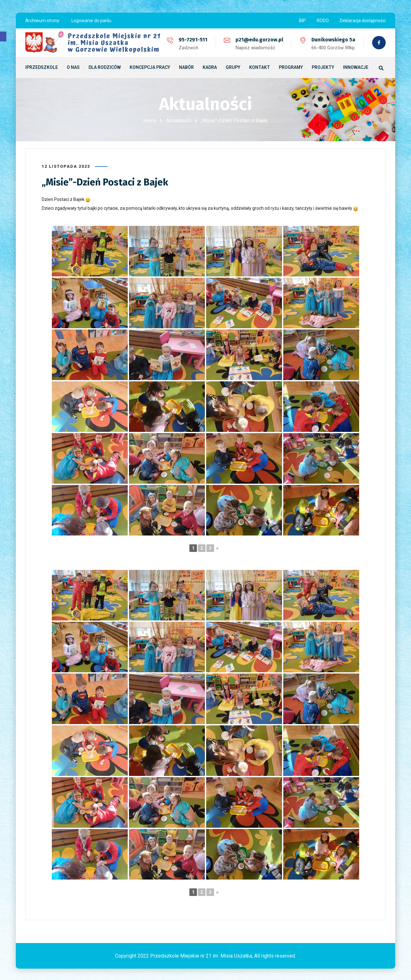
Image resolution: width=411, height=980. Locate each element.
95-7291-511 (192, 40)
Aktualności (179, 121)
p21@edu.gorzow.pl (259, 40)
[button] (3, 36)
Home (150, 121)
